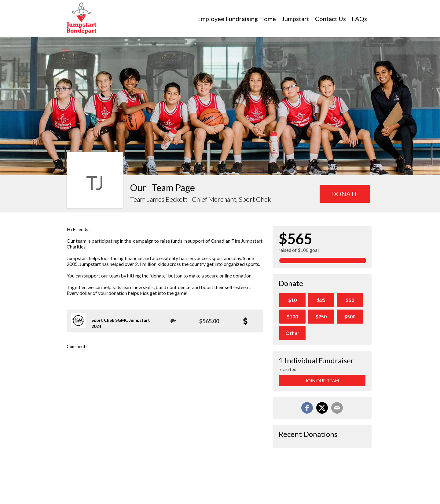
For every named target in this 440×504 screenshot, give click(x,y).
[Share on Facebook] (307, 408)
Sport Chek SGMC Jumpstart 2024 (121, 323)
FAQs (359, 19)
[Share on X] (322, 408)
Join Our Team (322, 381)
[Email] (337, 408)
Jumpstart (295, 19)
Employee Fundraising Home (237, 19)
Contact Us (330, 19)
